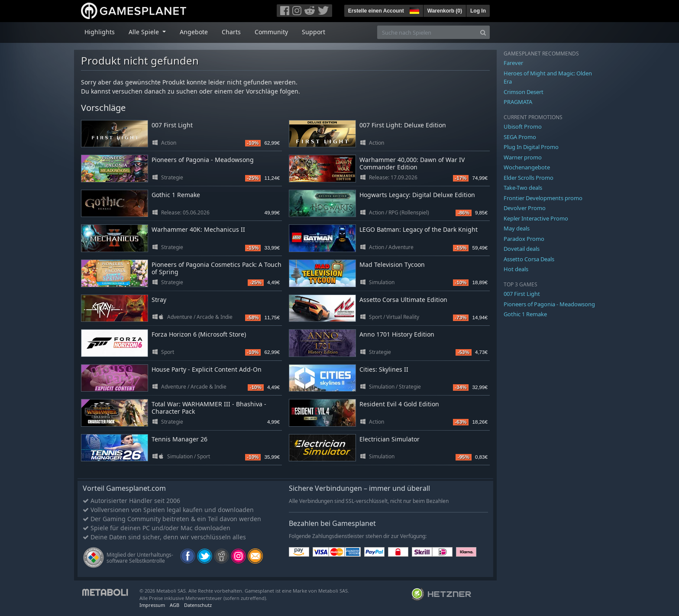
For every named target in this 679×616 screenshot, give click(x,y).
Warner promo (523, 157)
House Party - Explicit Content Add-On (207, 369)
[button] (414, 10)
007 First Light (172, 125)
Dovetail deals (522, 249)
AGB (175, 605)
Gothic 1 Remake (176, 195)
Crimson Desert (524, 92)
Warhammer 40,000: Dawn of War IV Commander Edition (412, 163)
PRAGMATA (518, 102)
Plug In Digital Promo (531, 147)
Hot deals (516, 269)
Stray (159, 300)
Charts (231, 32)
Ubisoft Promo (523, 126)
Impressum (152, 605)
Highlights (100, 32)
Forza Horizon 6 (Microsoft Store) (199, 334)
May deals (517, 228)
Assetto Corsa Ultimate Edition (403, 300)
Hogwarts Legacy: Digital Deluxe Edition (417, 195)
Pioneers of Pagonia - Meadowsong (203, 160)
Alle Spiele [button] (145, 32)
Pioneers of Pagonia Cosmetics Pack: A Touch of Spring (217, 268)
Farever (513, 63)
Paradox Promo (524, 239)
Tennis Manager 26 (179, 439)
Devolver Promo (525, 208)
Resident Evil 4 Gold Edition (399, 404)
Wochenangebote (527, 167)
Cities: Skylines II (384, 369)
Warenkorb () (445, 11)
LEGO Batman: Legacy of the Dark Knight (419, 229)
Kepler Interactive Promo (536, 218)
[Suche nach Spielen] (427, 32)
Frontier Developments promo (543, 198)
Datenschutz (198, 605)
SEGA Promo (520, 137)
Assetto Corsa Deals (529, 259)
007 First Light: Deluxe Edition (403, 125)
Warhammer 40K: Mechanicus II (198, 229)
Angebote (194, 32)
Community (271, 32)
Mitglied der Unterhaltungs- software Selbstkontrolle (140, 558)
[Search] (483, 32)
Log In (478, 11)
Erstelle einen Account (376, 11)
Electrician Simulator (390, 439)
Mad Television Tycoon (392, 264)
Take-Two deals (523, 188)
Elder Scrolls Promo (529, 178)
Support (314, 32)
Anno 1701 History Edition (397, 334)
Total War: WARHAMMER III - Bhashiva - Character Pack (209, 408)
